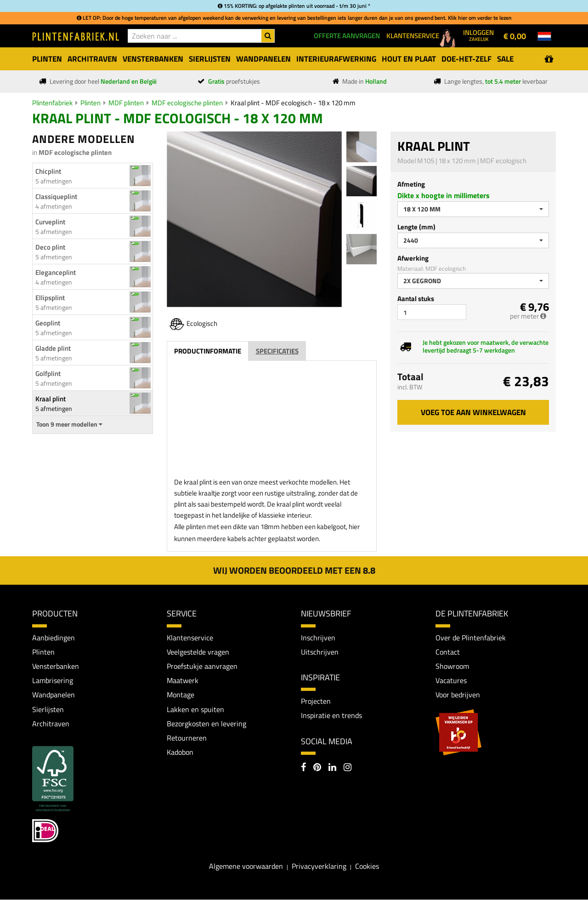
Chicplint (48, 171)
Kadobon (180, 753)
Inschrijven (318, 638)
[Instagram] (348, 769)
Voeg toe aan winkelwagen (473, 412)
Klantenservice (190, 638)
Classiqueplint (56, 197)
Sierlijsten (48, 710)
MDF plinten (126, 103)
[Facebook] (303, 769)
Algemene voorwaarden (246, 867)
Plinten (90, 103)
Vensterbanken (56, 667)
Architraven (51, 724)
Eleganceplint (56, 272)
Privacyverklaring (319, 867)
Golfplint (48, 374)
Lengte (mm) (416, 227)
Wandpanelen (54, 696)
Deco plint (50, 247)
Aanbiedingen (54, 638)
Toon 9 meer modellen (69, 424)
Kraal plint (51, 399)
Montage (181, 696)
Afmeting (411, 184)
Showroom (452, 667)
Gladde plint (53, 348)
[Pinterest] (317, 769)
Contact (448, 652)
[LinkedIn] (332, 769)
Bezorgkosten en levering (206, 724)
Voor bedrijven (458, 696)
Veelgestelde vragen (198, 652)
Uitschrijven (320, 652)
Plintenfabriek (52, 103)
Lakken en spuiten (195, 710)
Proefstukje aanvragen (202, 667)
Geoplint (48, 323)
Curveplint (50, 222)
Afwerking (413, 258)
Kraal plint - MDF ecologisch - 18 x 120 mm (293, 103)
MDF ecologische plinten (187, 103)
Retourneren (187, 739)
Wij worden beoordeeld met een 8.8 (294, 570)
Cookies (367, 867)
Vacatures (451, 681)
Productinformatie (208, 351)
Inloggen (478, 35)
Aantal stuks (416, 299)
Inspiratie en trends (331, 716)
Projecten (316, 701)
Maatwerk (183, 681)
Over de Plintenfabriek (471, 638)
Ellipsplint (50, 298)
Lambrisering (53, 681)
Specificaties (277, 351)
